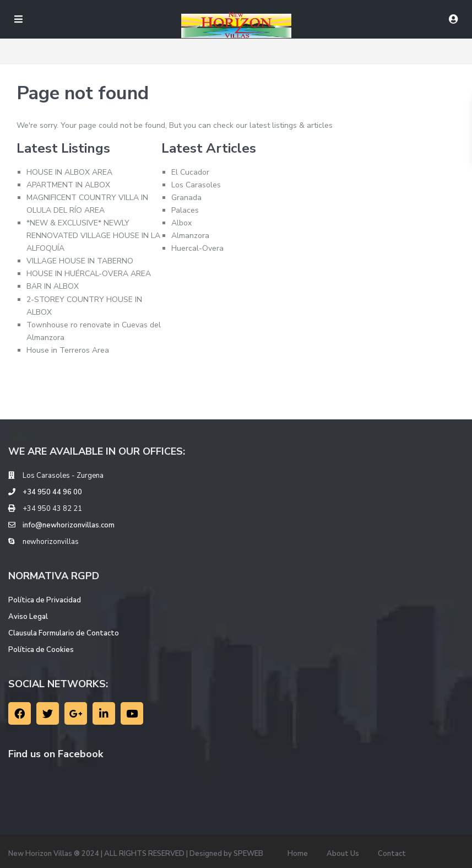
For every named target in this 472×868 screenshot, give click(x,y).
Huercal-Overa (197, 248)
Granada (186, 198)
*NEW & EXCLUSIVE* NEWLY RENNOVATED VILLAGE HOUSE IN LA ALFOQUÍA (93, 236)
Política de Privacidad (45, 600)
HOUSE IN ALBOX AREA (69, 172)
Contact (392, 854)
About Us (343, 854)
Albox (181, 223)
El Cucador (190, 172)
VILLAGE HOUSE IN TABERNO (80, 261)
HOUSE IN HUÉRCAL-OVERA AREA (89, 274)
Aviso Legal (28, 617)
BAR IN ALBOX (53, 286)
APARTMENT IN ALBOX (68, 185)
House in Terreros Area (68, 350)
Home (298, 854)
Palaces (185, 210)
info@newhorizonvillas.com (69, 525)
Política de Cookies (41, 650)
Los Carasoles (196, 185)
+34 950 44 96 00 (52, 492)
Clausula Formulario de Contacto (64, 633)
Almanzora (190, 236)
